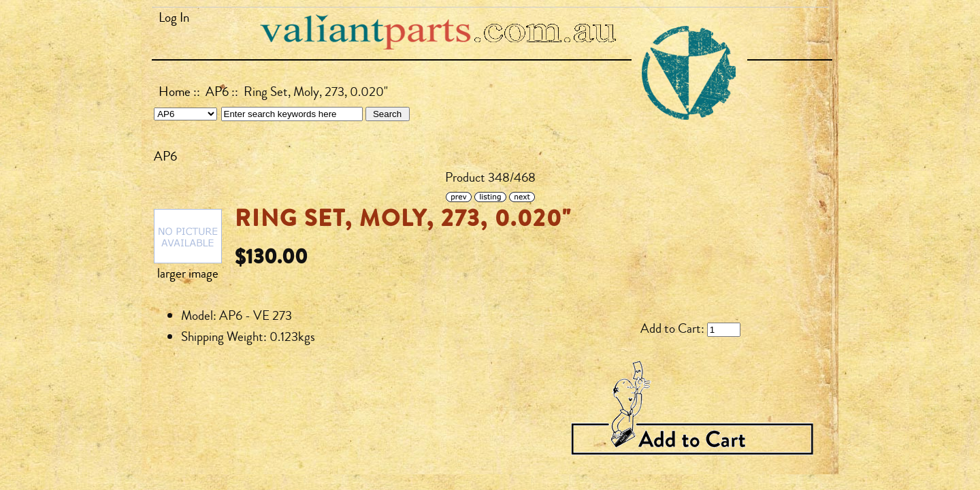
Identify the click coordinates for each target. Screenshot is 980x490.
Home (175, 92)
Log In (174, 18)
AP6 (217, 92)
